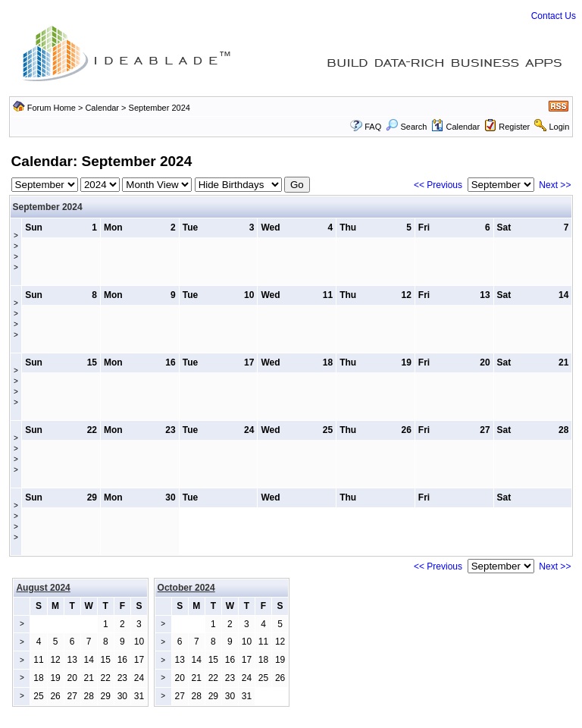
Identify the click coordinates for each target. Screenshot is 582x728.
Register (514, 127)
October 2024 (186, 588)
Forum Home (52, 108)
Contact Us (554, 16)
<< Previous (438, 185)
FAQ (373, 127)
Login (559, 127)
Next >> (555, 185)
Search (406, 127)
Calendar (102, 108)
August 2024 (43, 588)
